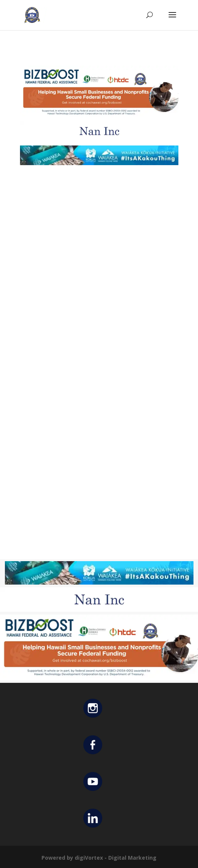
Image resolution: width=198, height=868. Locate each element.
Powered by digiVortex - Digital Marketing (99, 858)
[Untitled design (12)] (99, 139)
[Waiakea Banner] (99, 163)
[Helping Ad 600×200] (99, 117)
